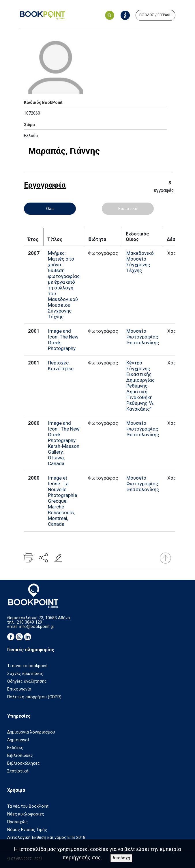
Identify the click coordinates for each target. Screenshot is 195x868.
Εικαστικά (128, 209)
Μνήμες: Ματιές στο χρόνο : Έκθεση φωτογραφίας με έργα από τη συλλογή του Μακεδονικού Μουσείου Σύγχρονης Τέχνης (64, 285)
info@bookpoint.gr (37, 627)
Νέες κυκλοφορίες (26, 814)
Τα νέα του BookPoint (28, 806)
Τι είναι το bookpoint (27, 666)
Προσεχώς (17, 822)
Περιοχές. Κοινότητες (61, 366)
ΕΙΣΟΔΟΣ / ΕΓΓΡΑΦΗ (155, 15)
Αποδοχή (121, 858)
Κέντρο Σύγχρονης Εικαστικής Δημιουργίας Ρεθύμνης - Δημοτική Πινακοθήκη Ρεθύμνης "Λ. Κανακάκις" (140, 386)
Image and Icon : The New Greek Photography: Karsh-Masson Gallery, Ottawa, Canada (64, 443)
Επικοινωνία (19, 689)
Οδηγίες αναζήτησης (27, 681)
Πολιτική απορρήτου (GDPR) (34, 697)
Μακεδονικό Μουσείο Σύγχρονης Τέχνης (140, 262)
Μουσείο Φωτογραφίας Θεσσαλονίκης (143, 337)
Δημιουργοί (18, 740)
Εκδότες (15, 748)
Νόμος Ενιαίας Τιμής (27, 830)
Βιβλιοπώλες (20, 756)
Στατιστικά (18, 771)
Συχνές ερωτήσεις (25, 674)
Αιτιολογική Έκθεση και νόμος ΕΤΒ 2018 (46, 838)
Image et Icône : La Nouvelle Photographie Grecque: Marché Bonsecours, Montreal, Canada (62, 501)
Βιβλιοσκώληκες (24, 763)
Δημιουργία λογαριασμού (31, 732)
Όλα (50, 209)
